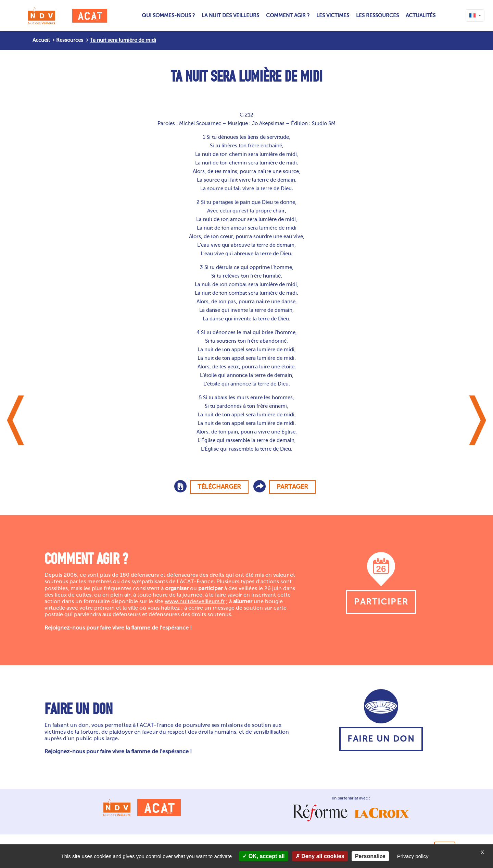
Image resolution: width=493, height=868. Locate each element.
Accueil (41, 40)
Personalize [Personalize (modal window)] (370, 856)
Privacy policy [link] (413, 856)
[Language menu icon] (475, 15)
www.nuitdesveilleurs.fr (195, 601)
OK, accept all (263, 856)
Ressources (70, 40)
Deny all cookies (320, 856)
